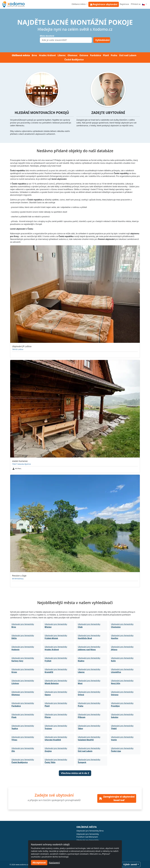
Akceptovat (39, 863)
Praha (114, 55)
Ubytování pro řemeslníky (23, 626)
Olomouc (73, 55)
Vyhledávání (102, 40)
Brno (34, 55)
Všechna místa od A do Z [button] (75, 773)
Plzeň (106, 55)
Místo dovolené (47, 36)
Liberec (62, 55)
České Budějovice (74, 60)
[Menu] (144, 4)
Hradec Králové (47, 55)
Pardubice (96, 55)
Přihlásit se (136, 4)
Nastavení (54, 863)
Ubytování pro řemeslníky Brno (90, 831)
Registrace (124, 4)
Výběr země (130, 864)
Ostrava (84, 55)
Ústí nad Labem (128, 55)
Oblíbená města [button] (79, 4)
